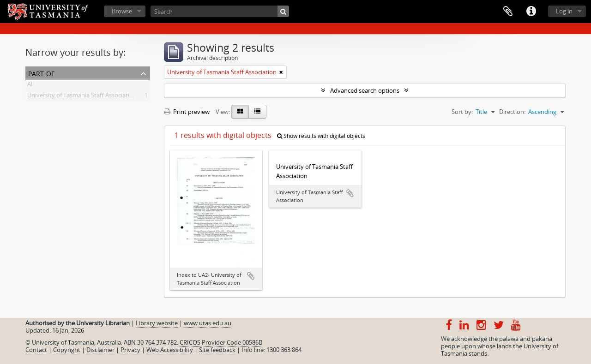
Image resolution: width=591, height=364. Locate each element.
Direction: (512, 112)
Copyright (67, 350)
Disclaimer (100, 350)
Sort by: (462, 112)
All (30, 86)
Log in (564, 11)
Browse (122, 11)
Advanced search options (365, 90)
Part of (41, 73)
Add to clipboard (251, 276)
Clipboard (508, 12)
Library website (157, 323)
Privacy (130, 350)
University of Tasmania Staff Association (82, 97)
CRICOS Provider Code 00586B (221, 342)
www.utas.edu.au (208, 323)
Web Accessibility (170, 350)
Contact (36, 350)
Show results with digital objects (321, 136)
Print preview (187, 112)
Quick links (531, 12)
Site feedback (217, 350)
